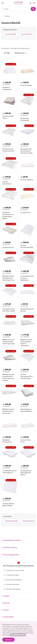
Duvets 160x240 (11, 34)
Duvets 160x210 (26, 34)
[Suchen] (33, 9)
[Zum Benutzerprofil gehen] (30, 3)
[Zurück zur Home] (6, 16)
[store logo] (19, 3)
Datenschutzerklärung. (18, 635)
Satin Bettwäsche (29, 521)
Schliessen (8, 640)
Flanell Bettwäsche (12, 521)
